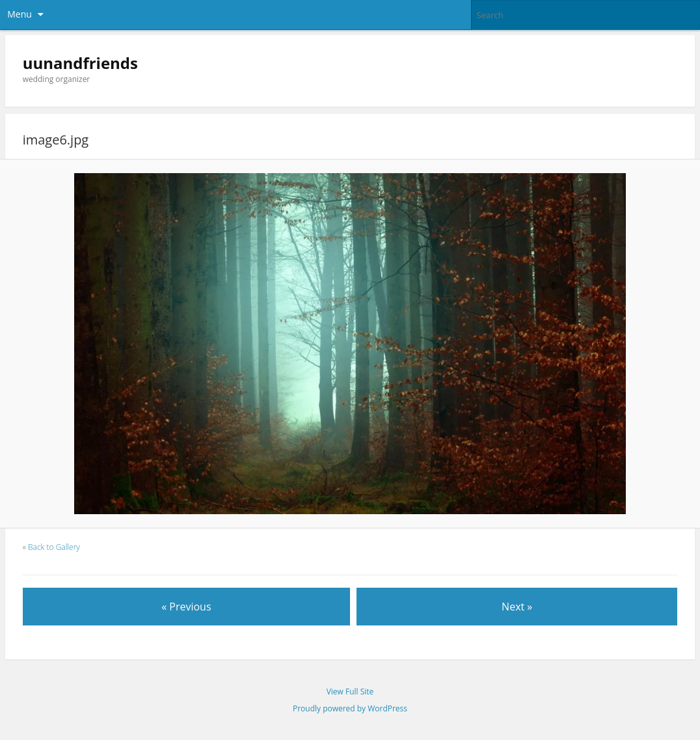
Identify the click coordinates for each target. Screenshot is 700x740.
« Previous (186, 607)
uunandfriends (80, 63)
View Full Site (350, 692)
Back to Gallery (54, 547)
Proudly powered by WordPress (350, 708)
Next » (517, 607)
